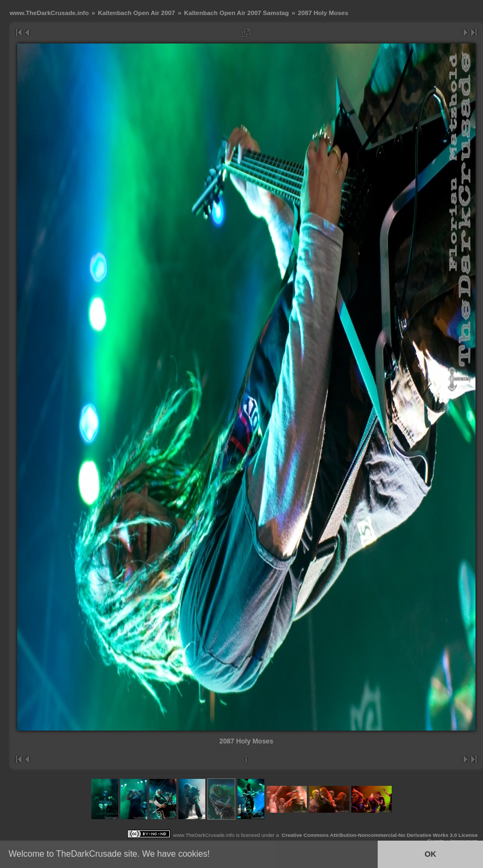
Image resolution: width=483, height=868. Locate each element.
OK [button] (430, 854)
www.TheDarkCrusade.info (49, 13)
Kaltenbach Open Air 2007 (136, 13)
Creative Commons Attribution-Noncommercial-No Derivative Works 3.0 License (380, 835)
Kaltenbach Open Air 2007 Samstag (237, 13)
